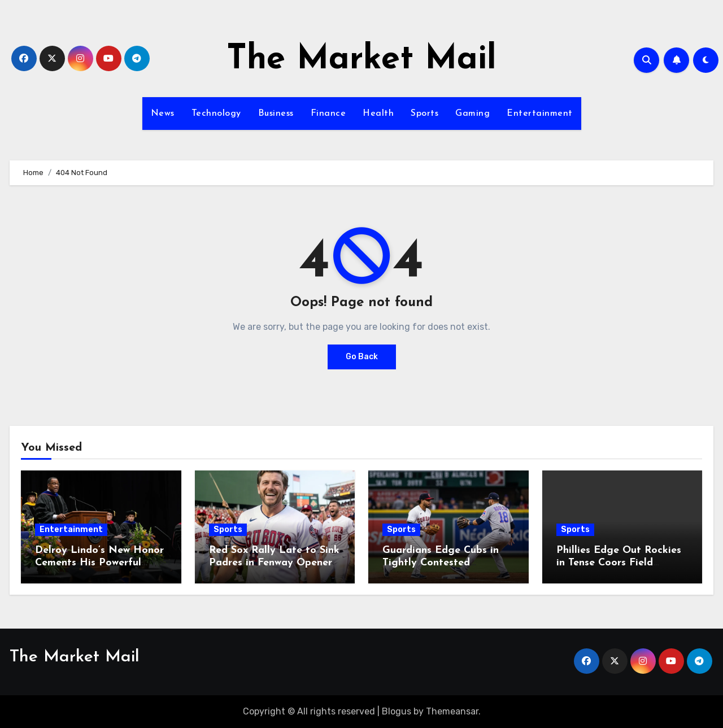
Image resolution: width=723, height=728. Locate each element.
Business (276, 114)
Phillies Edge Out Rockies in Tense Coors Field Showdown (619, 563)
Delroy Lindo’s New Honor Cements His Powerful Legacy (99, 563)
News (163, 114)
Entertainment (540, 114)
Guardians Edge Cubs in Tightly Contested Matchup (441, 563)
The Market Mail (361, 60)
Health (378, 114)
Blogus (397, 711)
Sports (424, 114)
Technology (216, 114)
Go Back (362, 357)
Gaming (472, 114)
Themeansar (452, 711)
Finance (328, 114)
